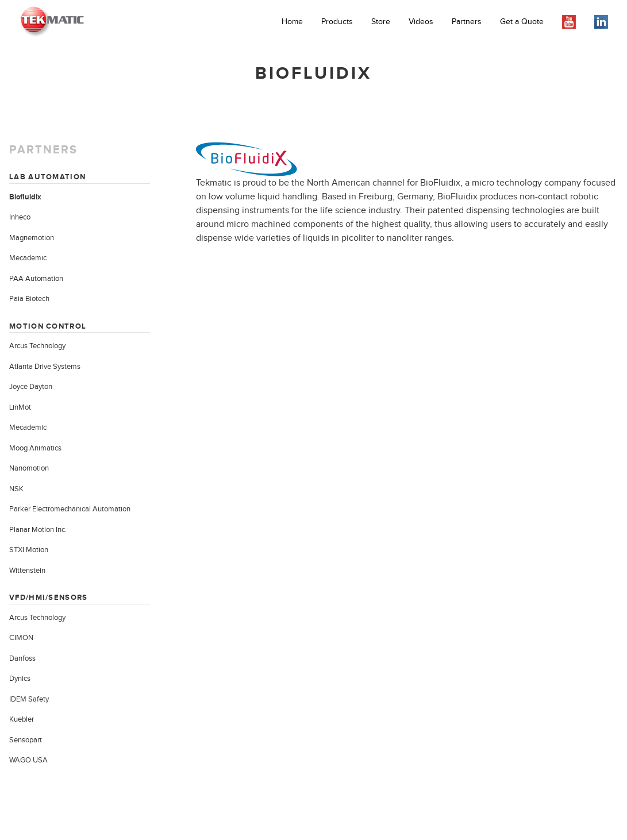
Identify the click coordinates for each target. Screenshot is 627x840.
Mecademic (28, 258)
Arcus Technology (37, 346)
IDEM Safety (29, 699)
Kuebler (22, 719)
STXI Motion (29, 550)
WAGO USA (28, 760)
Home (292, 22)
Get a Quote (522, 22)
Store (381, 22)
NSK (16, 489)
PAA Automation (36, 279)
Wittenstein (27, 571)
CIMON (21, 638)
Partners (467, 22)
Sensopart (26, 740)
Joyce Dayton (31, 387)
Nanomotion (29, 468)
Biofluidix (25, 197)
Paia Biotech (29, 299)
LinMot (20, 407)
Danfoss (22, 658)
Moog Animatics (35, 448)
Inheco (20, 217)
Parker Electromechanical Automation (70, 509)
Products (337, 22)
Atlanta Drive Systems (45, 367)
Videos (421, 22)
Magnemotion (32, 238)
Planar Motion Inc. (38, 530)
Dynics (20, 679)
